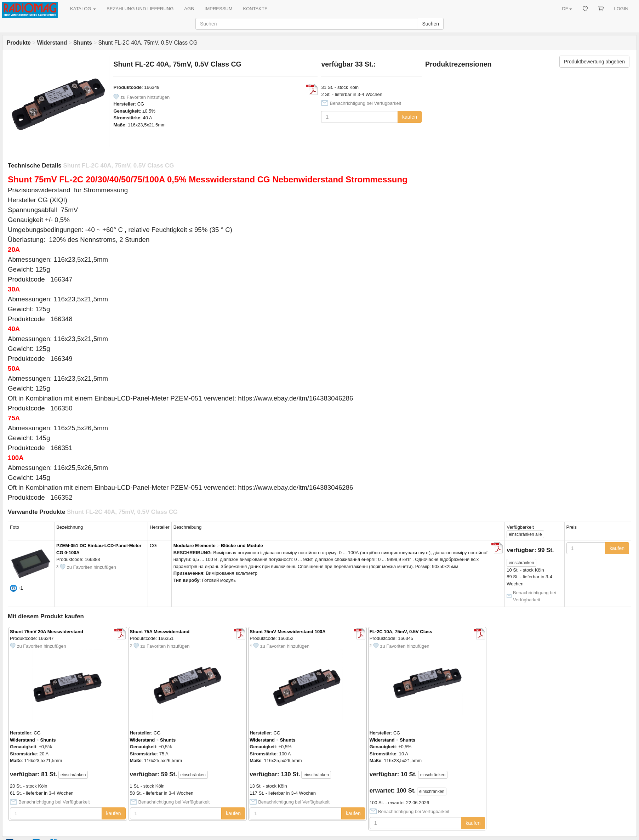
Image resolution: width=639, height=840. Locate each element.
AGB (189, 9)
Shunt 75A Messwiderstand (160, 632)
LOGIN (621, 9)
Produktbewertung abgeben (594, 62)
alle (525, 534)
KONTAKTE (255, 9)
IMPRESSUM (219, 9)
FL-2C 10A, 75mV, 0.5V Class (401, 632)
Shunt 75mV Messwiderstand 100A (288, 632)
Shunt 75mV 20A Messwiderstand (47, 632)
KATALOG (83, 9)
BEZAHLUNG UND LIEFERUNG (140, 9)
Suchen (431, 24)
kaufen (410, 117)
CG (141, 104)
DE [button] (567, 9)
